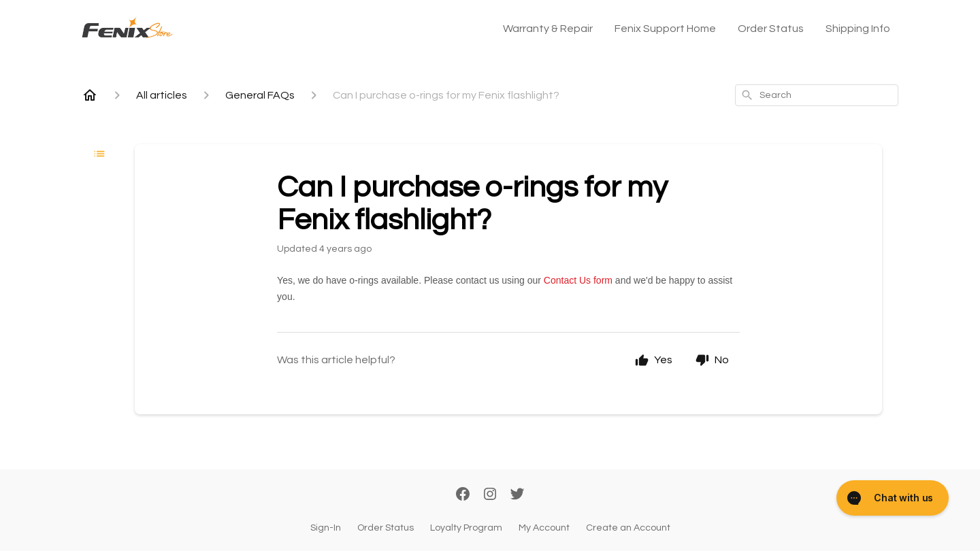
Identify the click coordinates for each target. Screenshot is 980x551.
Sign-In (326, 528)
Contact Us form (578, 280)
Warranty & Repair (548, 29)
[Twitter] (517, 495)
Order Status (771, 29)
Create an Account (628, 528)
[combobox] (817, 95)
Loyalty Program (466, 528)
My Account (544, 528)
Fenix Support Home (665, 29)
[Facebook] (463, 495)
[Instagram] (490, 495)
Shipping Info (858, 29)
